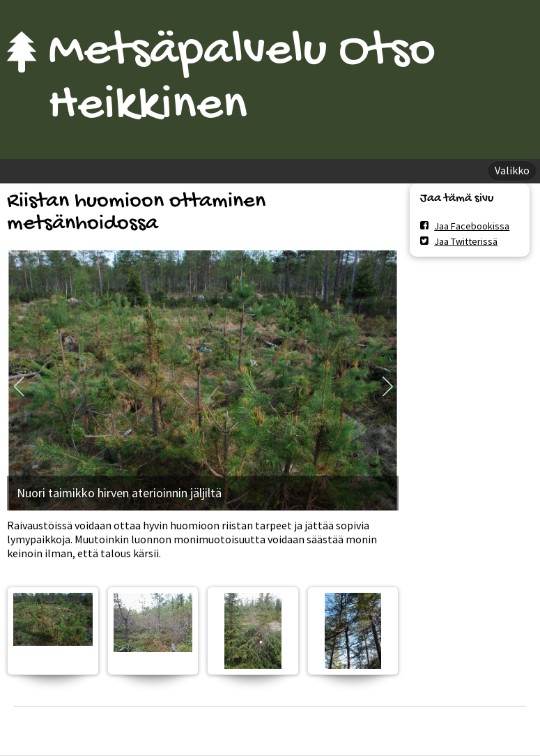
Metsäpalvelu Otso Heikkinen (242, 80)
